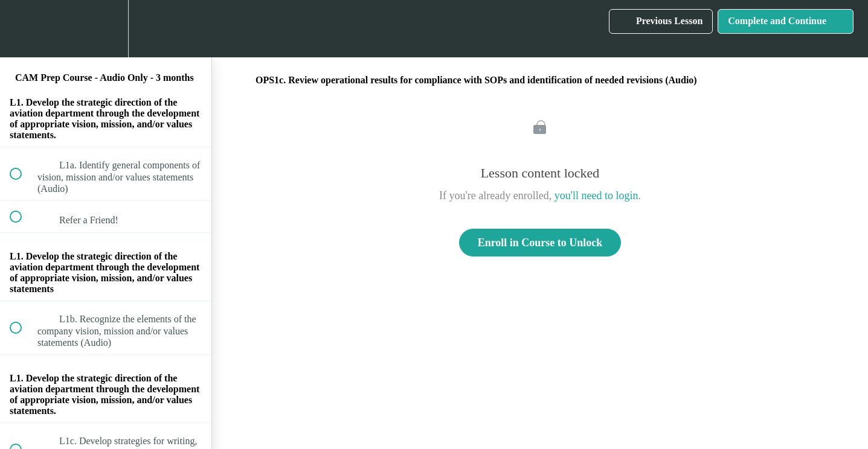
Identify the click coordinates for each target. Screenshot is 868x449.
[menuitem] (106, 29)
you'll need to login (596, 196)
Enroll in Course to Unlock (540, 243)
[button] (22, 29)
